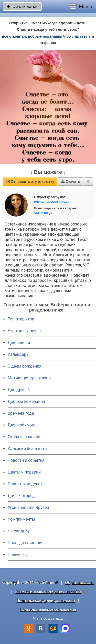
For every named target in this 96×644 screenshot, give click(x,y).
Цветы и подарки (24, 472)
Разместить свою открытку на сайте (48, 591)
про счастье (75, 36)
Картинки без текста (27, 449)
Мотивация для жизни (29, 378)
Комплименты (21, 519)
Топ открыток (21, 319)
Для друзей (19, 390)
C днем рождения (25, 366)
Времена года (21, 413)
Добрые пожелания (26, 401)
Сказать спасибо (24, 437)
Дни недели (19, 343)
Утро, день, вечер (24, 331)
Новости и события (26, 460)
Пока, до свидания (26, 543)
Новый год (18, 555)
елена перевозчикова (52, 202)
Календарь (18, 354)
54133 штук (43, 213)
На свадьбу (19, 531)
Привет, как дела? (25, 484)
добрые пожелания (45, 36)
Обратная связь (79, 582)
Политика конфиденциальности (46, 600)
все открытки (22, 6)
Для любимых (21, 425)
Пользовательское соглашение (48, 609)
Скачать (71, 181)
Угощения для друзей (28, 507)
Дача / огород (21, 496)
